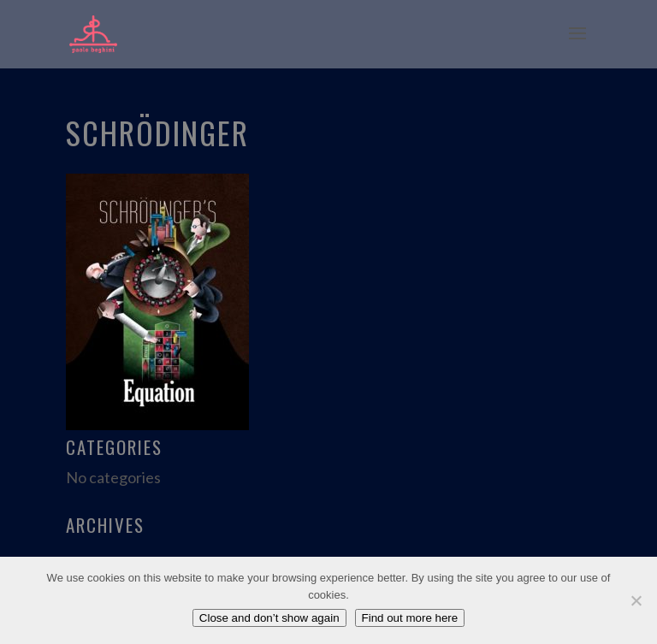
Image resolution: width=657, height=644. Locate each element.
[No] (636, 600)
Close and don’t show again (269, 618)
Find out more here (410, 618)
